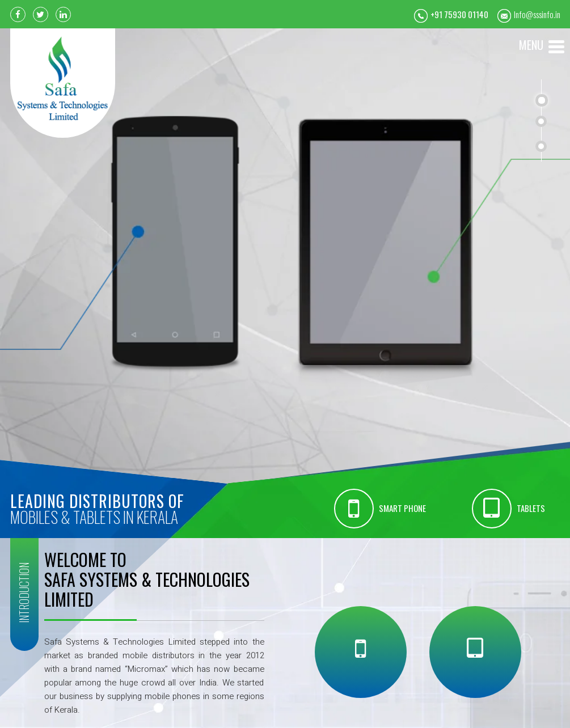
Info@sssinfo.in (537, 14)
